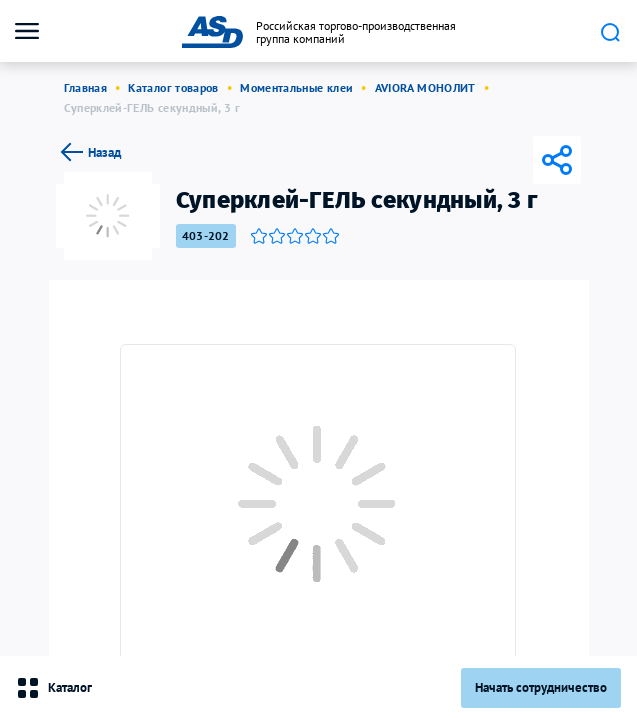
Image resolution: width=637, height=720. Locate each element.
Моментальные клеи (296, 87)
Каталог (54, 688)
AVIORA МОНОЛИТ (425, 87)
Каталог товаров (173, 87)
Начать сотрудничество (541, 687)
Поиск (610, 32)
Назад (88, 152)
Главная (86, 87)
